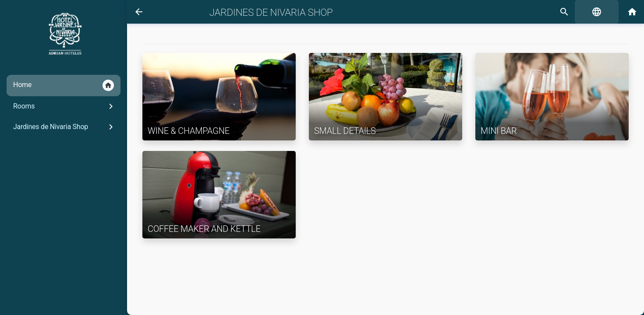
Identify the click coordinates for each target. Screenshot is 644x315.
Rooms (65, 106)
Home (64, 85)
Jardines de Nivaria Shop (65, 127)
